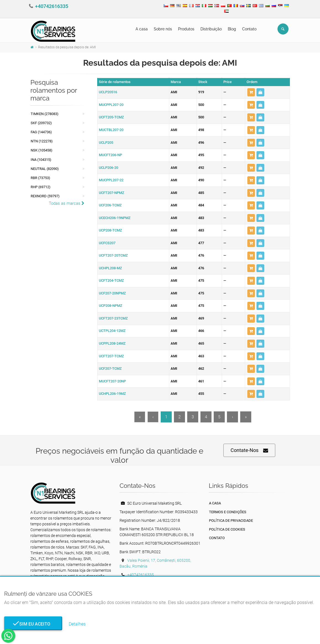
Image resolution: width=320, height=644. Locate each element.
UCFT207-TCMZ (111, 356)
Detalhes (77, 624)
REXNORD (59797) (45, 196)
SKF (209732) (41, 123)
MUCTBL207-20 (111, 130)
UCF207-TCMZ (110, 368)
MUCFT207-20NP (112, 381)
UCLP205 (106, 143)
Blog (232, 29)
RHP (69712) (41, 187)
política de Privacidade (231, 521)
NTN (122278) (42, 141)
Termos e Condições (228, 512)
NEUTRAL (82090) (45, 169)
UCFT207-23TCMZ (113, 318)
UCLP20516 (108, 92)
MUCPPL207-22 (111, 180)
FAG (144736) (41, 132)
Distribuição (211, 29)
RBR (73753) (40, 178)
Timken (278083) (45, 114)
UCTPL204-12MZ (112, 331)
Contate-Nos (249, 450)
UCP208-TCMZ (110, 230)
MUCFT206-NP (110, 155)
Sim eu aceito (33, 624)
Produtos (186, 29)
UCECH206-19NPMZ (115, 218)
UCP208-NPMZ (111, 306)
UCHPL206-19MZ (112, 394)
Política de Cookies (227, 529)
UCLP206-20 (109, 168)
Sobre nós (163, 29)
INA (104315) (41, 160)
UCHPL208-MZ (110, 268)
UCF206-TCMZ (110, 205)
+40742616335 (52, 6)
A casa (142, 29)
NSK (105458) (42, 150)
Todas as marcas (67, 203)
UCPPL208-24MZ (112, 343)
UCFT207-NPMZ (112, 193)
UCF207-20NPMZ (112, 293)
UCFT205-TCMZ (111, 117)
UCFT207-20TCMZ (113, 255)
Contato (249, 29)
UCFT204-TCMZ (111, 280)
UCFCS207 (107, 243)
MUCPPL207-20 (111, 105)
